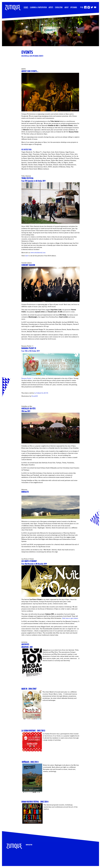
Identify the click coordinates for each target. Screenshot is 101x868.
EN (83, 7)
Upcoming (74, 7)
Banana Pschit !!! (27, 378)
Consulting (59, 7)
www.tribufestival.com (38, 253)
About (66, 7)
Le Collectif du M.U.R (41, 393)
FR (81, 7)
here (27, 256)
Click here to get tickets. (70, 618)
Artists (51, 7)
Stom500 (35, 396)
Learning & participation (38, 7)
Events (26, 7)
